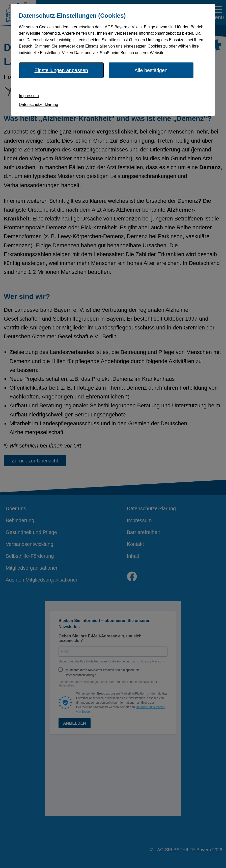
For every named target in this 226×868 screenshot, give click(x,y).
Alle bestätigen (151, 70)
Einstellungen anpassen (61, 70)
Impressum (29, 96)
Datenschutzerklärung (39, 105)
